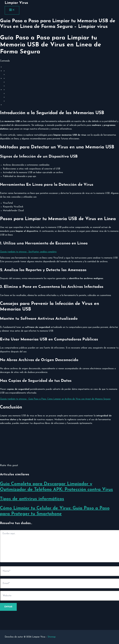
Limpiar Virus (16, 3)
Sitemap (52, 637)
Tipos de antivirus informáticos (32, 499)
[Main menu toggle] (12, 10)
